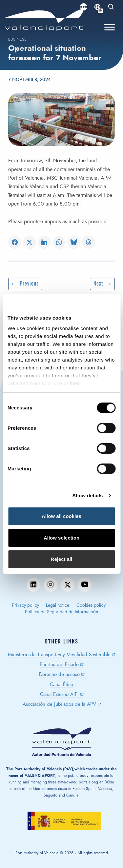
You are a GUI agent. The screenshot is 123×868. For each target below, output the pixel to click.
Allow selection (61, 538)
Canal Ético (61, 685)
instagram (51, 585)
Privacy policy (25, 605)
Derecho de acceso (59, 674)
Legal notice (58, 605)
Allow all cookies (61, 516)
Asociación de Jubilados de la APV (59, 704)
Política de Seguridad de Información (61, 612)
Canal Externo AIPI (59, 694)
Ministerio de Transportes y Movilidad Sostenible (59, 655)
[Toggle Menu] (110, 27)
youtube (85, 585)
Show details (88, 495)
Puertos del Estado (59, 665)
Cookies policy (91, 605)
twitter (68, 585)
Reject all (62, 559)
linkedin (33, 585)
